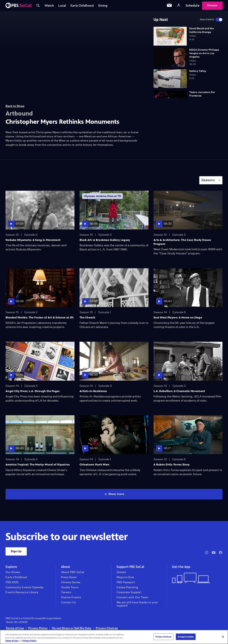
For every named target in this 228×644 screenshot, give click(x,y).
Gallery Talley (198, 72)
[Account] (179, 6)
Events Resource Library (22, 594)
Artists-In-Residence (93, 393)
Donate (212, 6)
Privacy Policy (38, 630)
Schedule (193, 6)
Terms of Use (15, 630)
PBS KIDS (12, 584)
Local (64, 6)
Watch (50, 6)
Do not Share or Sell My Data (72, 630)
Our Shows (13, 574)
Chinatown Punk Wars (94, 466)
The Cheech (87, 319)
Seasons (208, 181)
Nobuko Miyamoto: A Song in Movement (33, 241)
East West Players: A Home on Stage (178, 319)
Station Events (71, 599)
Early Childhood (85, 6)
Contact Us (68, 604)
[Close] (223, 637)
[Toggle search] (38, 6)
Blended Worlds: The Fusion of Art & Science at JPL (40, 319)
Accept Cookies (186, 637)
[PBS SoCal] (18, 6)
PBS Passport (126, 584)
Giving (107, 6)
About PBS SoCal (73, 574)
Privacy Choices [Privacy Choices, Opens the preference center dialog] (163, 637)
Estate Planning (127, 589)
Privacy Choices (107, 630)
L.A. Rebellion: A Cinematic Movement (179, 393)
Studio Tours (70, 589)
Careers (66, 594)
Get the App (181, 568)
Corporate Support (129, 594)
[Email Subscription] (169, 6)
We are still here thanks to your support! (137, 605)
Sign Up (16, 553)
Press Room (69, 579)
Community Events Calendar (25, 589)
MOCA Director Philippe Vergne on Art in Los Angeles (204, 55)
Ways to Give (125, 579)
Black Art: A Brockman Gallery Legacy (105, 241)
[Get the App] (196, 580)
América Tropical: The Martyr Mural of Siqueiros (38, 466)
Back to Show (15, 107)
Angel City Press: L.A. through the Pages (33, 393)
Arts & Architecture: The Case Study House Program (182, 243)
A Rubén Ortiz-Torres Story (172, 466)
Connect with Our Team (132, 599)
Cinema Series (71, 584)
